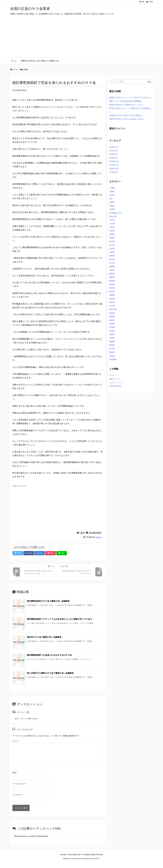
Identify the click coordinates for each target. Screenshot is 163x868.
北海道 (112, 206)
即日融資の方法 (116, 213)
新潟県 (112, 284)
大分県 (112, 224)
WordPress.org (115, 386)
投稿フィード (115, 379)
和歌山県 (113, 216)
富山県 (112, 241)
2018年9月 (114, 172)
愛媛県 (112, 277)
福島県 (112, 320)
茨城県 (112, 331)
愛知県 (112, 281)
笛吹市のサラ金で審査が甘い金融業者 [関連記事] (44, 637)
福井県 (112, 313)
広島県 (112, 270)
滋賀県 (112, 299)
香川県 (112, 349)
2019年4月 (114, 151)
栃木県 (112, 292)
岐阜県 (112, 256)
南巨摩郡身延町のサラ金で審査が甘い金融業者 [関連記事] (48, 601)
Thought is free (94, 859)
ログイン (113, 375)
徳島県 (112, 274)
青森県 (112, 342)
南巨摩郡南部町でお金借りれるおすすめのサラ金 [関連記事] (49, 655)
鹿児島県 (113, 359)
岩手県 (112, 263)
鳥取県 (112, 356)
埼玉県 (112, 220)
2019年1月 (114, 158)
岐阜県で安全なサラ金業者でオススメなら (126, 105)
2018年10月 (114, 169)
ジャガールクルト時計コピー (93, 863)
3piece (99, 537)
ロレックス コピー (55, 863)
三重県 (112, 188)
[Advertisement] (81, 38)
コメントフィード (116, 382)
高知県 (112, 352)
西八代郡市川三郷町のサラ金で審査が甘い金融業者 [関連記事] (50, 673)
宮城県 (112, 234)
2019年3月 (114, 154)
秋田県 (112, 324)
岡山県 (112, 259)
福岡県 (112, 317)
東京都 (112, 288)
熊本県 (112, 302)
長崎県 (112, 334)
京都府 (112, 191)
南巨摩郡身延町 (95, 533)
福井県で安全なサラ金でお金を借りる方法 (126, 119)
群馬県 (112, 327)
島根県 (112, 266)
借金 (111, 199)
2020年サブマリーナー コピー (72, 863)
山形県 (112, 249)
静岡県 (112, 345)
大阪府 (112, 227)
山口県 (112, 245)
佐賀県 (112, 195)
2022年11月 (114, 147)
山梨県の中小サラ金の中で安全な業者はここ (127, 115)
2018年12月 (114, 161)
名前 (15, 773)
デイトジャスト (109, 863)
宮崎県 (112, 238)
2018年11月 (114, 165)
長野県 (112, 338)
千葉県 (112, 209)
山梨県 (82, 533)
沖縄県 (112, 295)
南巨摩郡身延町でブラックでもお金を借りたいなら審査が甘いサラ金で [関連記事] (59, 619)
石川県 (112, 306)
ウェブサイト (18, 795)
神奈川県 (113, 309)
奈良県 (112, 231)
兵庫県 (112, 202)
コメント (16, 741)
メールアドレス (19, 784)
